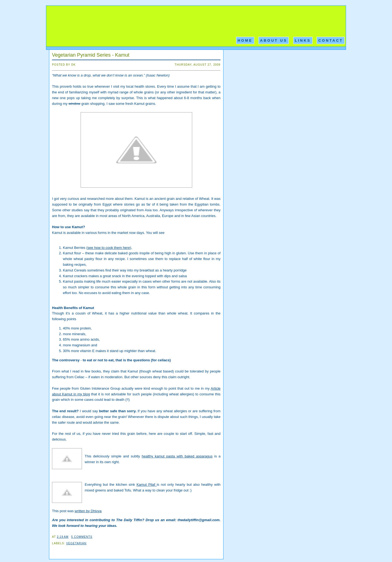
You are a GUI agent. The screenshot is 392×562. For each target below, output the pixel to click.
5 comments (82, 537)
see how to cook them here (109, 248)
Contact (331, 40)
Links (303, 40)
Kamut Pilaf (146, 485)
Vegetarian (76, 543)
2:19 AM (63, 537)
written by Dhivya (88, 511)
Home (245, 40)
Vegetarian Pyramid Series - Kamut (91, 55)
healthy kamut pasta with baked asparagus (177, 456)
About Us (274, 40)
